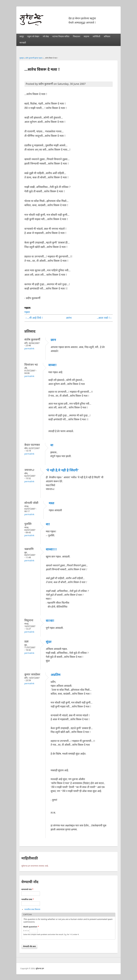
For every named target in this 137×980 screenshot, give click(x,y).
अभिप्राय (107, 37)
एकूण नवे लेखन (33, 37)
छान (53, 340)
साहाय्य (86, 37)
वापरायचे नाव (27, 890)
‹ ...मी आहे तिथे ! (34, 318)
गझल (27, 312)
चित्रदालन (77, 37)
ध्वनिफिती (96, 37)
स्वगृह (22, 37)
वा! (48, 524)
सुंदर (49, 642)
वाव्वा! (52, 365)
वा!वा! (50, 621)
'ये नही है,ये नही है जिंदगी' (62, 471)
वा (52, 445)
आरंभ (68, 318)
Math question (31, 927)
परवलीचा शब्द (28, 900)
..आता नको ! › (104, 318)
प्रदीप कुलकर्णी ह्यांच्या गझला (34, 58)
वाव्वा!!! (51, 550)
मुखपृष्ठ (22, 58)
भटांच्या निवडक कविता (61, 37)
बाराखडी (23, 43)
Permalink (29, 349)
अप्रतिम (56, 675)
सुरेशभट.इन (40, 969)
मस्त (51, 503)
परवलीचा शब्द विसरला (32, 910)
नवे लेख (46, 37)
